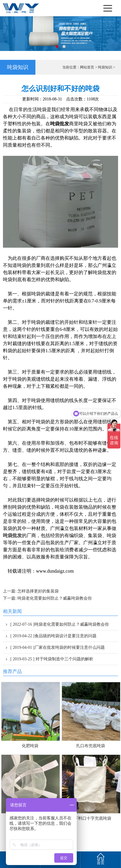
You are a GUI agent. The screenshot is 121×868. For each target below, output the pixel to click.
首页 (101, 858)
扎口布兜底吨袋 (91, 746)
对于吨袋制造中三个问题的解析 (52, 659)
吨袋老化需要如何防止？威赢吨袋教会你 (60, 624)
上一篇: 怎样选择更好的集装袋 (31, 591)
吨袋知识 (105, 67)
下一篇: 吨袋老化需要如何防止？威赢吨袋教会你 (47, 598)
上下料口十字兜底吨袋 (91, 818)
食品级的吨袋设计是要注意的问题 (53, 636)
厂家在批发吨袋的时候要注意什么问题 (58, 647)
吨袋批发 (12, 535)
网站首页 (87, 67)
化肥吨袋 (30, 746)
